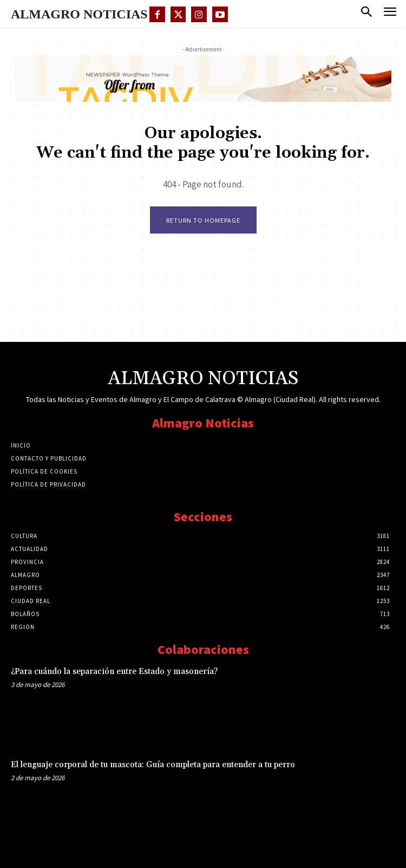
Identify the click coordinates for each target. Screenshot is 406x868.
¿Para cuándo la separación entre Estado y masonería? (114, 672)
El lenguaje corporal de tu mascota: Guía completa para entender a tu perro (153, 765)
